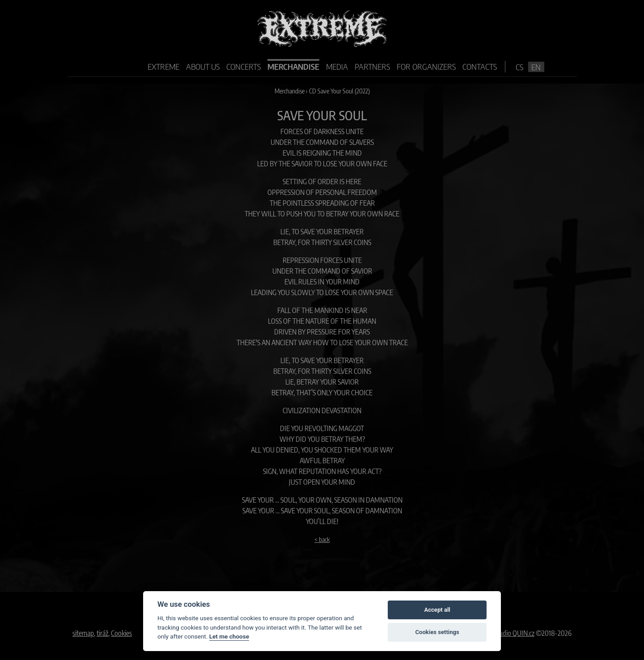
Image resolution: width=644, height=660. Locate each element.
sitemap (83, 633)
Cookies (121, 633)
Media (337, 66)
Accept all (437, 610)
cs (519, 67)
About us (203, 66)
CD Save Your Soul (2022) (339, 91)
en (536, 67)
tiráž (102, 633)
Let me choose (229, 636)
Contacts (480, 66)
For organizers (426, 66)
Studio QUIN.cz (514, 633)
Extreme (163, 66)
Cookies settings (437, 632)
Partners (372, 66)
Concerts (244, 66)
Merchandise (293, 66)
